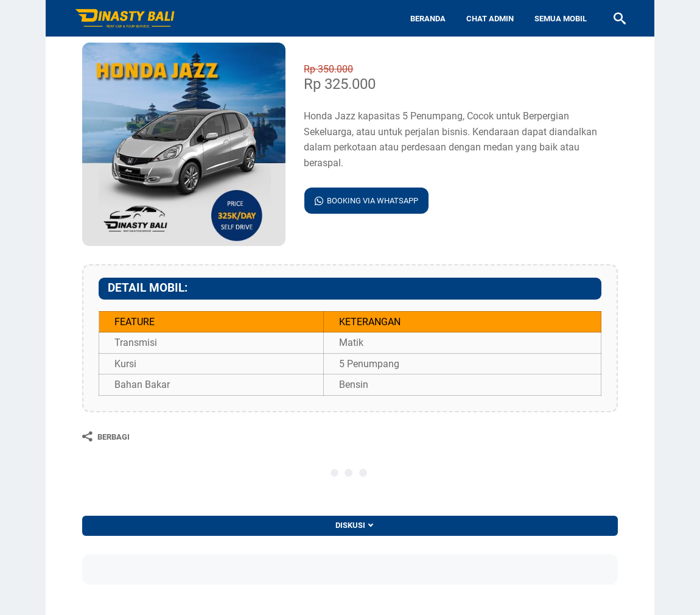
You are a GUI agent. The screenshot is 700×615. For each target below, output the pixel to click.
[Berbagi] (106, 437)
